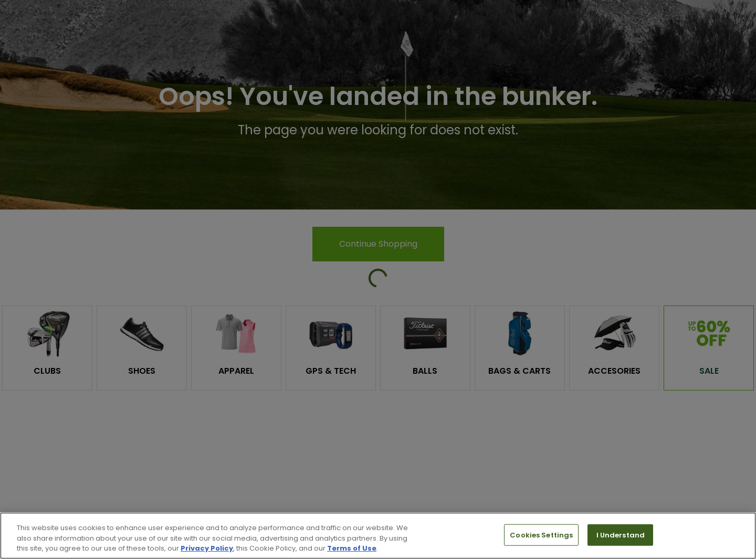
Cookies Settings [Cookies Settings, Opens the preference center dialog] (541, 535)
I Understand (621, 535)
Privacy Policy (207, 548)
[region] (378, 536)
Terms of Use (352, 548)
